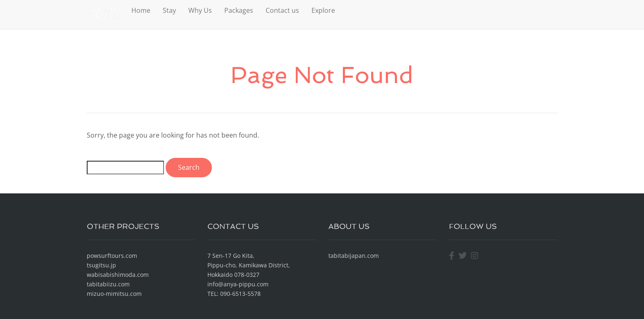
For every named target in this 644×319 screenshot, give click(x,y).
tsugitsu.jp (101, 265)
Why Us (200, 10)
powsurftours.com (112, 256)
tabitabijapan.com (354, 256)
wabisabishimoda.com (118, 275)
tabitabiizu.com (108, 284)
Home (141, 10)
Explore (323, 10)
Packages (239, 10)
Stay (169, 10)
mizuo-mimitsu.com (114, 294)
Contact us (282, 10)
